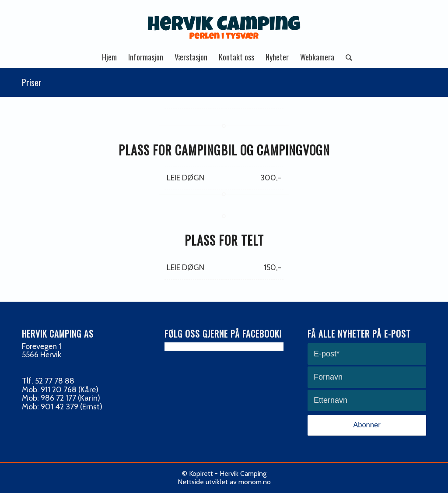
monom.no (255, 482)
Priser (32, 82)
